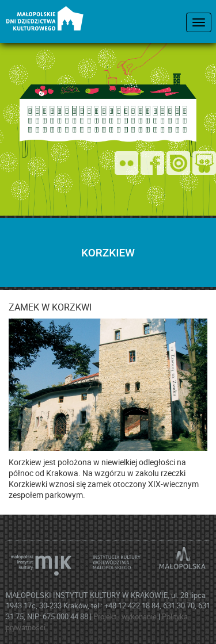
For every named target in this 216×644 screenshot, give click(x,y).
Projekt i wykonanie (126, 616)
